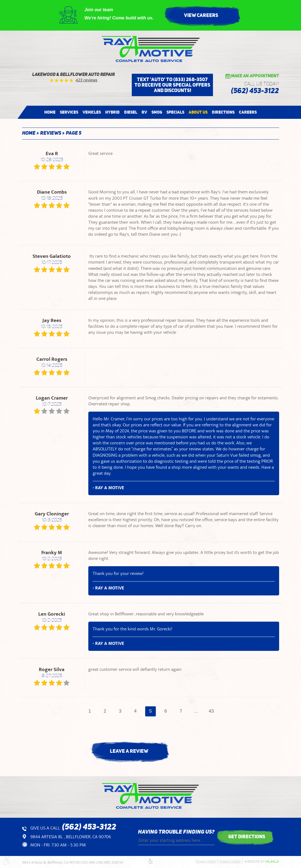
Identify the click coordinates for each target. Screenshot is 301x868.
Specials (175, 112)
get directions (247, 837)
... (198, 711)
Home (50, 112)
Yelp (150, 862)
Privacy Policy (206, 862)
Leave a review (129, 751)
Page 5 (74, 133)
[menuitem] (50, 112)
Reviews (51, 133)
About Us (198, 112)
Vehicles (92, 112)
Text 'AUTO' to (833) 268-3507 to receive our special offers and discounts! (172, 85)
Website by (261, 862)
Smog (157, 112)
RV (144, 112)
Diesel (131, 112)
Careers (248, 112)
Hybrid (112, 112)
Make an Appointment (255, 76)
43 (213, 711)
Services (69, 112)
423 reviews (87, 80)
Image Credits (230, 862)
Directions (223, 112)
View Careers (201, 15)
